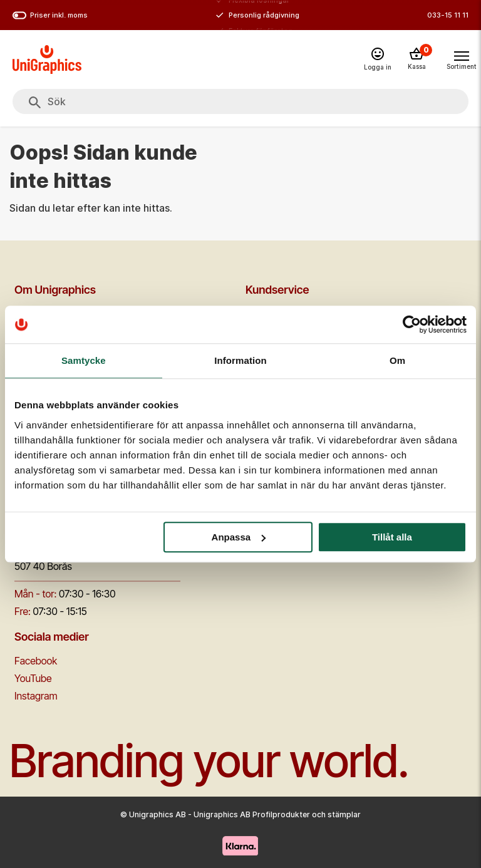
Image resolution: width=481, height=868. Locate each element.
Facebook (36, 661)
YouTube (33, 678)
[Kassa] (416, 59)
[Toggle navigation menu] (461, 59)
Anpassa (239, 537)
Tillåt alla (392, 537)
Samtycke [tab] (84, 360)
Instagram (36, 696)
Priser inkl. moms (50, 15)
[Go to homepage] (47, 59)
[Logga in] (378, 60)
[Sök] (35, 103)
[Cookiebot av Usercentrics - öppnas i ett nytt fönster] (412, 324)
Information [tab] (240, 360)
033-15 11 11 (448, 15)
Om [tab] (397, 360)
